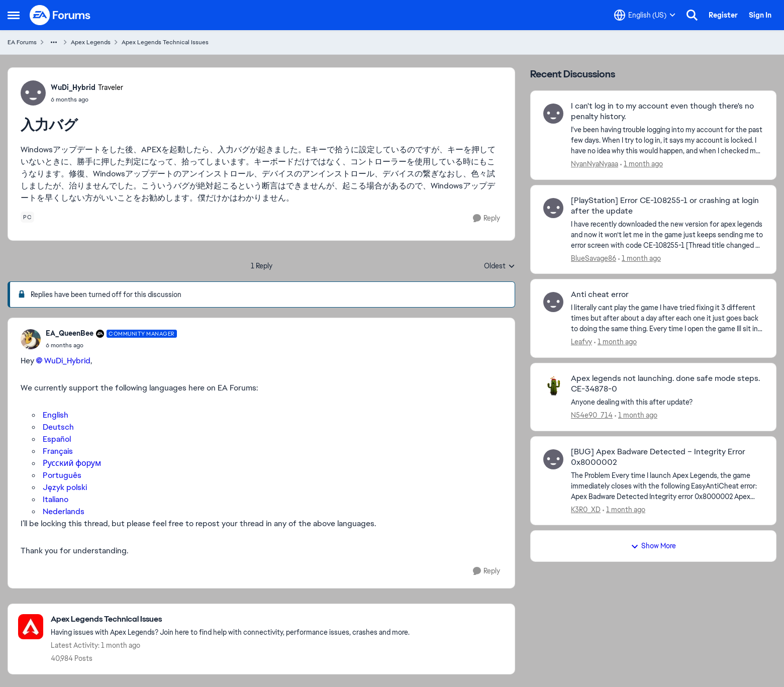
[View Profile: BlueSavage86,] (553, 208)
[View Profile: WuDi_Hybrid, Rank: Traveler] (33, 93)
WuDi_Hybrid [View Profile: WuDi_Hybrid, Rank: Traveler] (73, 87)
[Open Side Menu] (14, 15)
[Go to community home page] (60, 15)
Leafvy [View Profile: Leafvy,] (581, 342)
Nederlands (64, 511)
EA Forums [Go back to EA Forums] (22, 42)
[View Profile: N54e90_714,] (553, 386)
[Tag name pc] (27, 217)
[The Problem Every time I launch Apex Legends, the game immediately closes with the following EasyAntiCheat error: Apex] (667, 486)
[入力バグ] (111, 345)
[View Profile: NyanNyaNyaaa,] (553, 114)
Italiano (55, 499)
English (56, 415)
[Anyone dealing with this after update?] (667, 402)
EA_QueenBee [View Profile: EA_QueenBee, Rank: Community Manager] (70, 333)
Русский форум (72, 463)
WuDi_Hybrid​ (67, 361)
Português (62, 475)
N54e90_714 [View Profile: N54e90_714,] (592, 415)
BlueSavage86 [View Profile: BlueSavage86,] (594, 258)
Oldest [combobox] (500, 266)
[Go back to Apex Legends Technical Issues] (230, 619)
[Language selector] (645, 15)
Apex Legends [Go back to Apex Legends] (91, 42)
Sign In (760, 15)
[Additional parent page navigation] (54, 42)
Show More (653, 546)
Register (723, 15)
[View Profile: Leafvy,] (553, 302)
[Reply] (486, 218)
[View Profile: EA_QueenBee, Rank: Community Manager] (31, 339)
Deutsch (58, 427)
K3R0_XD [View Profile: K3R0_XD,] (586, 509)
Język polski (65, 487)
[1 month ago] (642, 164)
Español (57, 439)
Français (58, 451)
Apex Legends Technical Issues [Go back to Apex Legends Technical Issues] (165, 42)
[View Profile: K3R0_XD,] (553, 459)
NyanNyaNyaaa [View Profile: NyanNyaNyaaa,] (595, 164)
